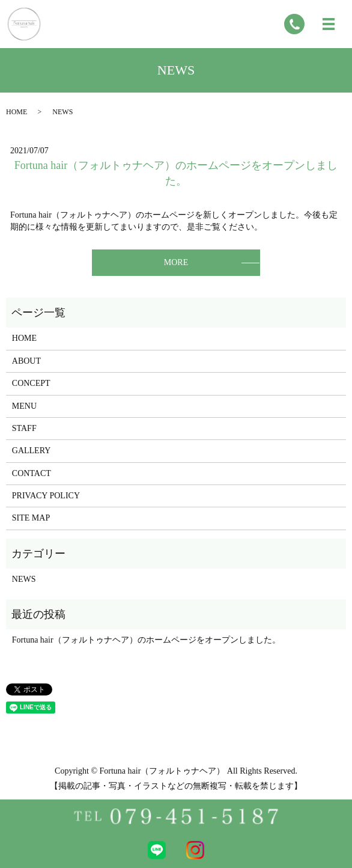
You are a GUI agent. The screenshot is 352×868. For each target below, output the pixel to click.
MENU (24, 406)
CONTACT (32, 473)
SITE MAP (31, 518)
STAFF (24, 428)
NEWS (24, 579)
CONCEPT (31, 383)
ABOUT (26, 361)
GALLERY (32, 451)
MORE (176, 262)
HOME (17, 112)
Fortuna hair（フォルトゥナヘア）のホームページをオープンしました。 (146, 640)
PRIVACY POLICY (46, 496)
